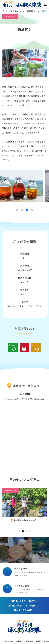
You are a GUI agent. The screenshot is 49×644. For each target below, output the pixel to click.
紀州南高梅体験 (10, 17)
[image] (24, 502)
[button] (17, 210)
